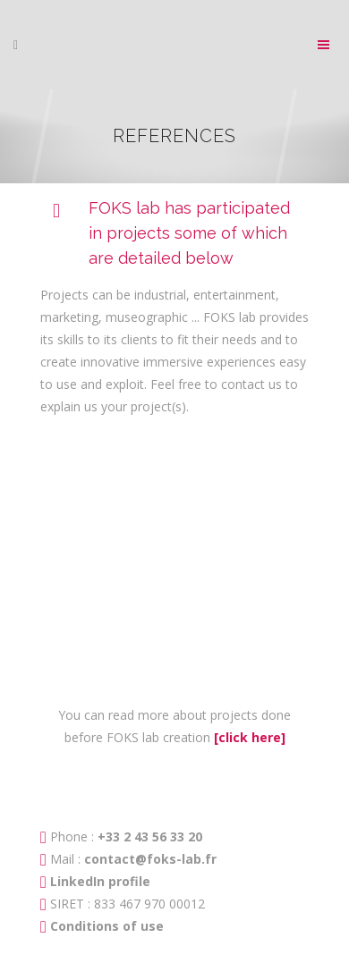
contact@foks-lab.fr (150, 859)
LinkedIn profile (100, 881)
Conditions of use (107, 926)
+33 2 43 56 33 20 (148, 836)
